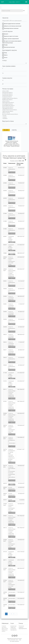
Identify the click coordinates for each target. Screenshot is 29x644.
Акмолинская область (7, 92)
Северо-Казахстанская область (10, 110)
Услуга (5, 58)
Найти (6, 130)
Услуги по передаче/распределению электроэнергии (12, 441)
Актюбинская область (7, 94)
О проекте (4, 626)
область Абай (5, 91)
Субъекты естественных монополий (12, 26)
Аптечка (10, 500)
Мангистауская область (8, 107)
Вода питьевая (12, 253)
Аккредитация (13, 626)
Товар (5, 53)
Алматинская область (7, 95)
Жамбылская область (7, 100)
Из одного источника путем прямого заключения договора (12, 42)
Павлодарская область (8, 108)
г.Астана (4, 116)
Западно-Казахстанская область (10, 98)
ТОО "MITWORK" (12, 640)
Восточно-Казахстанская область (10, 114)
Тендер (5, 45)
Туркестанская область (8, 111)
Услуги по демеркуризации (12, 169)
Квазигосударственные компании (11, 24)
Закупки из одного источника (10, 37)
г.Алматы (4, 117)
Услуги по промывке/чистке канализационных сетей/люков (12, 261)
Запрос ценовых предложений (10, 39)
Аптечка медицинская (11, 488)
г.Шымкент (5, 118)
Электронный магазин (9, 47)
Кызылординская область (8, 105)
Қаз (22, 2)
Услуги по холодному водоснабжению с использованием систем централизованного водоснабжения (12, 472)
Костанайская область (8, 104)
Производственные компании (10, 29)
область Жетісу (6, 101)
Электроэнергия (12, 593)
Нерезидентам (13, 630)
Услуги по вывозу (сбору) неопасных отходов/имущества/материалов (12, 273)
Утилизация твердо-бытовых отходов (11, 239)
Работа (5, 55)
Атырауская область (7, 97)
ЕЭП (3, 2)
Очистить (14, 130)
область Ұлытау (6, 113)
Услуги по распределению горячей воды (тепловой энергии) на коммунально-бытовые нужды (12, 455)
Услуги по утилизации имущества (11, 298)
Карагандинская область (8, 103)
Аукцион (5, 34)
